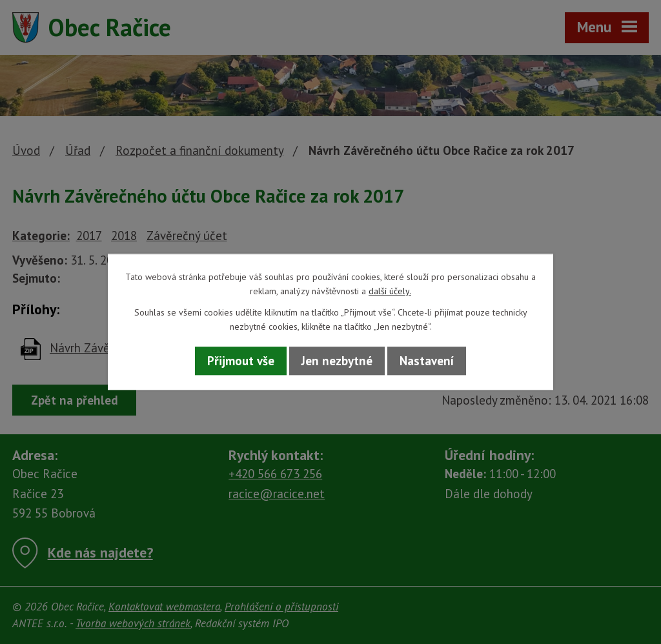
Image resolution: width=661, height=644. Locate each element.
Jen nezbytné (337, 361)
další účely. (390, 292)
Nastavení (427, 361)
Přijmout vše (241, 361)
